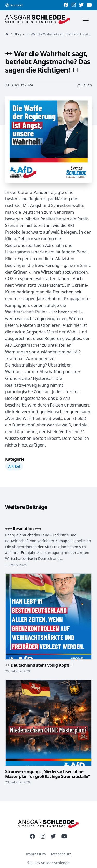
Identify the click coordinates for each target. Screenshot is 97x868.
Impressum (36, 854)
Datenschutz (60, 854)
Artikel (14, 466)
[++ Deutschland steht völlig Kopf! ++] (48, 620)
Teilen (84, 85)
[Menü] (86, 19)
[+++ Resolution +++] (48, 524)
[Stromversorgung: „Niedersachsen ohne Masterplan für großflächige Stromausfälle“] (48, 729)
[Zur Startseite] (38, 19)
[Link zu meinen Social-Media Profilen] (66, 5)
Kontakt (17, 5)
